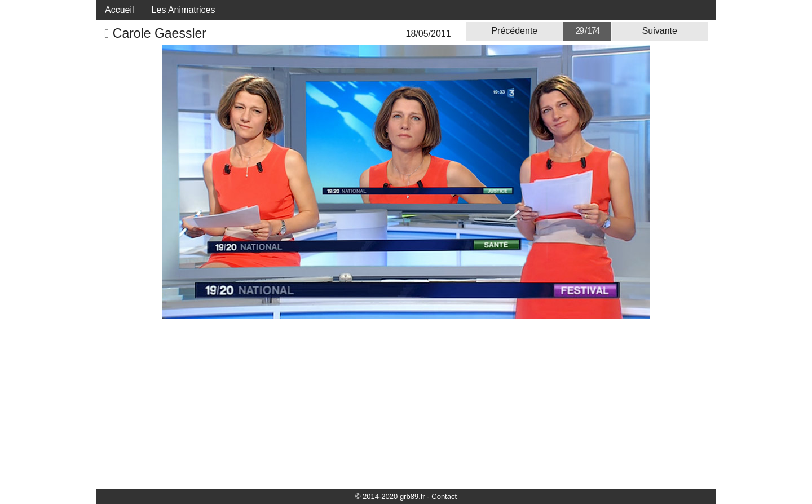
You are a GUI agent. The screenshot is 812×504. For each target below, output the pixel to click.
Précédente (514, 31)
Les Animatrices (184, 10)
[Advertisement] (406, 403)
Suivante (660, 31)
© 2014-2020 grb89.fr (390, 496)
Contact (444, 496)
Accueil (120, 10)
